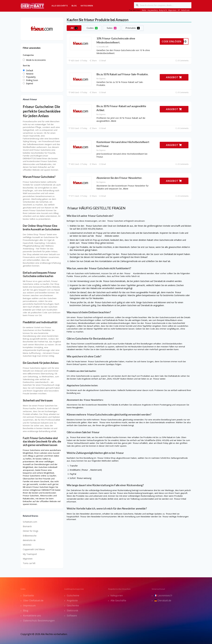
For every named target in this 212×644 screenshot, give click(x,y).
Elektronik (73, 611)
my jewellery (153, 10)
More (114, 121)
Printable (133, 28)
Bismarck (27, 526)
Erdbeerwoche (30, 536)
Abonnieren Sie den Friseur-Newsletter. (119, 178)
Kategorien (87, 6)
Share (93, 61)
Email (102, 61)
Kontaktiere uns (32, 616)
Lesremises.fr (163, 595)
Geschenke (73, 605)
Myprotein (172, 10)
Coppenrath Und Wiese (34, 549)
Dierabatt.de (163, 600)
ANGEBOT (174, 77)
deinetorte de (29, 540)
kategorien (117, 595)
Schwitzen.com (30, 522)
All (74, 28)
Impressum (29, 605)
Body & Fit (163, 10)
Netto (144, 10)
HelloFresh (185, 10)
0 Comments (182, 61)
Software (72, 616)
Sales (112, 28)
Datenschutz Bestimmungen (39, 621)
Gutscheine (73, 595)
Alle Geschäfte (60, 6)
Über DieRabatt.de (33, 600)
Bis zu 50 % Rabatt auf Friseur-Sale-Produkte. (122, 74)
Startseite (28, 595)
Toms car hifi (29, 563)
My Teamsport (30, 554)
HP (179, 10)
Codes (92, 28)
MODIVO (27, 545)
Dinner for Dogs (31, 531)
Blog (74, 6)
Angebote (72, 600)
